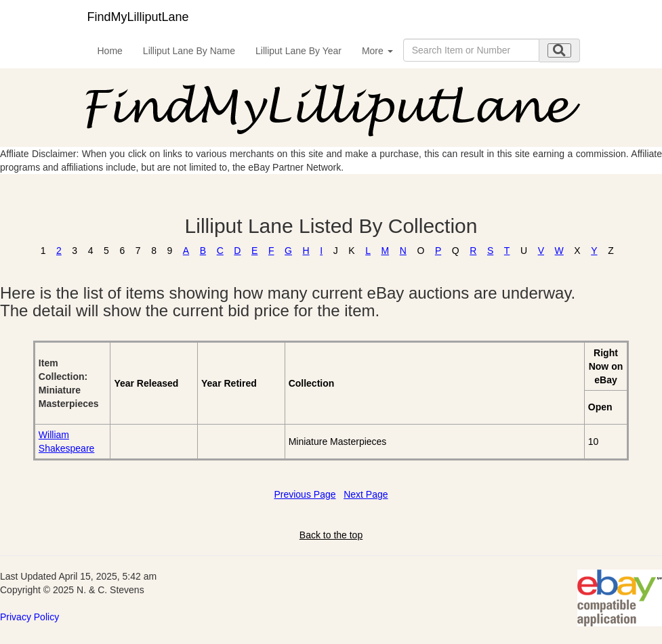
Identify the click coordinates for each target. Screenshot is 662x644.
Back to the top (331, 535)
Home (110, 51)
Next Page (366, 494)
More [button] (377, 51)
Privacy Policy (29, 617)
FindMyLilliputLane (138, 17)
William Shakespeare (67, 442)
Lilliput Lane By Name (189, 51)
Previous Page (305, 494)
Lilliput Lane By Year (298, 51)
